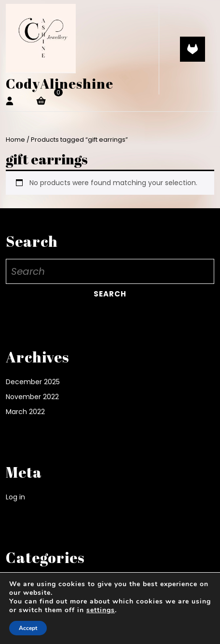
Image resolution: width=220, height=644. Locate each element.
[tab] (192, 49)
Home (15, 140)
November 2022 (32, 397)
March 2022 (25, 412)
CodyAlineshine (60, 83)
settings (101, 610)
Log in (15, 497)
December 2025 (33, 382)
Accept (28, 628)
